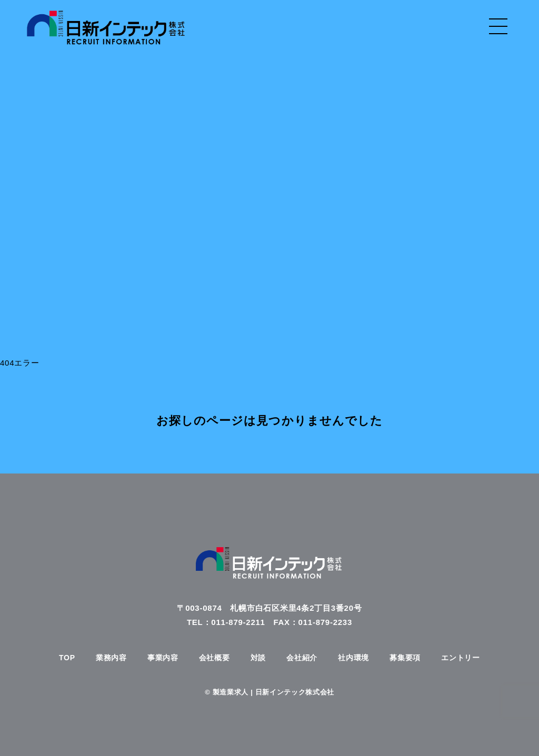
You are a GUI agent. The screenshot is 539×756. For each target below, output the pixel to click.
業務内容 (111, 658)
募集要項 (405, 658)
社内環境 (353, 658)
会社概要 (214, 658)
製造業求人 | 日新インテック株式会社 (273, 692)
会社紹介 (302, 658)
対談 (258, 658)
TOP (67, 658)
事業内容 (163, 658)
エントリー (461, 658)
